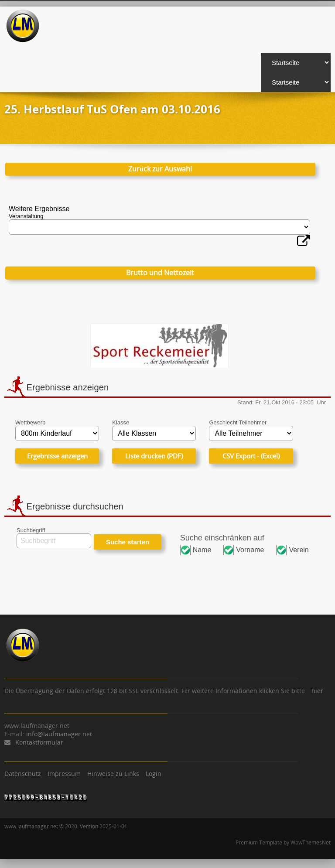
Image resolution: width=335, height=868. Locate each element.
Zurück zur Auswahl (160, 169)
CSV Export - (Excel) (251, 456)
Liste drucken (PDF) (154, 456)
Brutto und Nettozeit (160, 273)
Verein (299, 550)
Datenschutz (23, 774)
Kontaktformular (39, 742)
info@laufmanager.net (59, 734)
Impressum (64, 774)
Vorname (250, 550)
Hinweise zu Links (113, 774)
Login (154, 774)
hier (317, 691)
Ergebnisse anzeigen (57, 456)
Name (202, 550)
